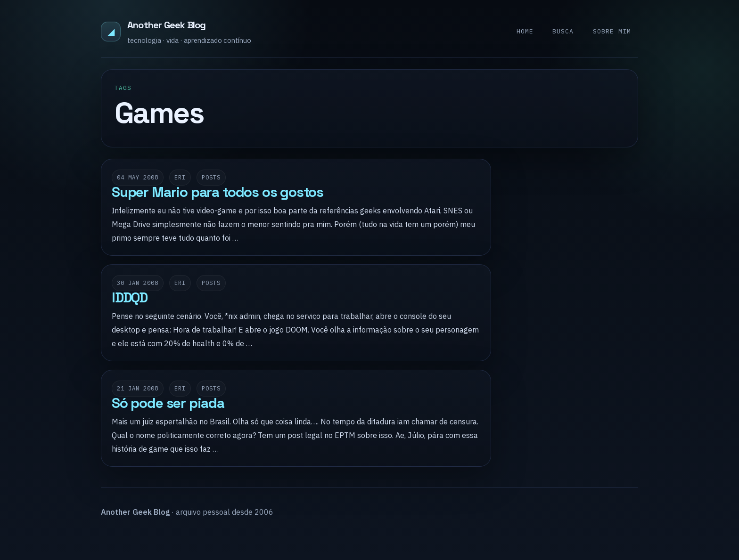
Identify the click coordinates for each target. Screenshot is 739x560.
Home (525, 31)
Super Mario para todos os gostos (218, 192)
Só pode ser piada (168, 403)
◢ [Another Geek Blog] (111, 31)
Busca (563, 31)
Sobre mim (612, 31)
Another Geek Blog (166, 25)
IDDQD (130, 298)
